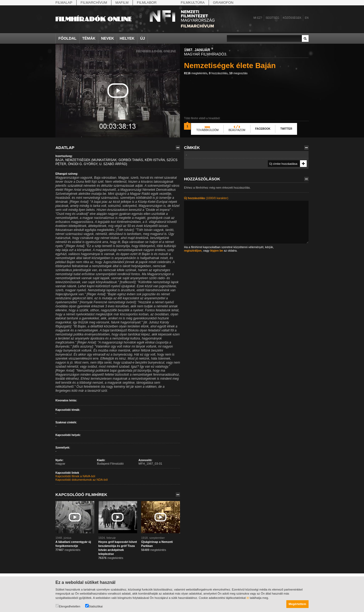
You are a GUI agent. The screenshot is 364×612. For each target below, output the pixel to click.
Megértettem (297, 604)
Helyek (127, 38)
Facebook (263, 129)
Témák (89, 38)
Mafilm (122, 3)
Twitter (286, 129)
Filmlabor (147, 3)
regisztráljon (193, 251)
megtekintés (196, 73)
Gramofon (223, 3)
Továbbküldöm (207, 130)
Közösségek (292, 18)
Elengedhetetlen (68, 606)
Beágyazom (237, 130)
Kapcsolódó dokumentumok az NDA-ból (82, 480)
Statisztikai (94, 606)
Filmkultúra (193, 3)
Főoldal (67, 38)
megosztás (239, 73)
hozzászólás (218, 73)
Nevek (107, 38)
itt (248, 598)
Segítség (273, 18)
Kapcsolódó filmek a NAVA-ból (75, 476)
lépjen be (217, 251)
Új (142, 38)
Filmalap (64, 3)
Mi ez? (258, 18)
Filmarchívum (94, 3)
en (307, 18)
